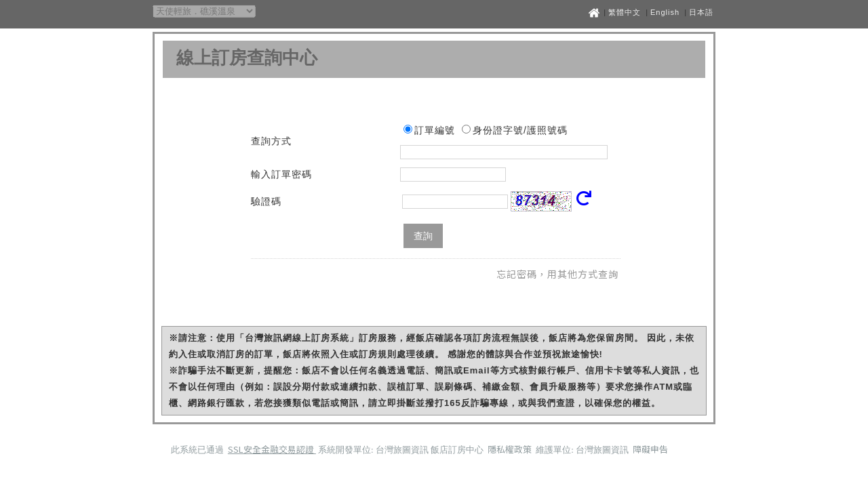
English (665, 12)
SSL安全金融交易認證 (272, 449)
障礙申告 (650, 449)
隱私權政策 (511, 449)
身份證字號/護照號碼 (520, 130)
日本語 (701, 12)
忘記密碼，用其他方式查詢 (557, 274)
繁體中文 (625, 12)
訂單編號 (435, 130)
